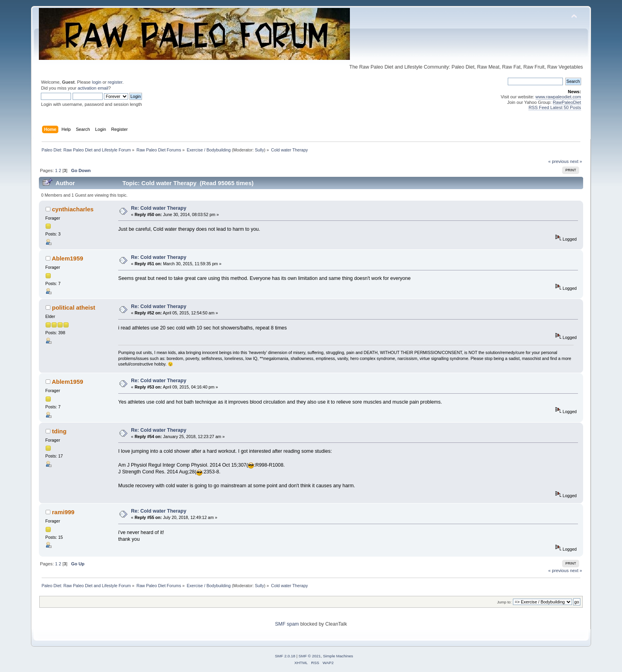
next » (576, 161)
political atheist (74, 307)
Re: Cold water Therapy (158, 208)
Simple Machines (338, 656)
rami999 (63, 512)
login (97, 82)
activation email (93, 88)
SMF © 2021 (310, 656)
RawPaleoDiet (567, 102)
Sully (259, 150)
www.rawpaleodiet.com (558, 97)
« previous (559, 161)
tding (59, 431)
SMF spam (287, 624)
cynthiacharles (73, 209)
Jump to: (504, 602)
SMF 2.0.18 (285, 656)
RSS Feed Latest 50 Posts (555, 107)
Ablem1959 (67, 258)
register (115, 82)
